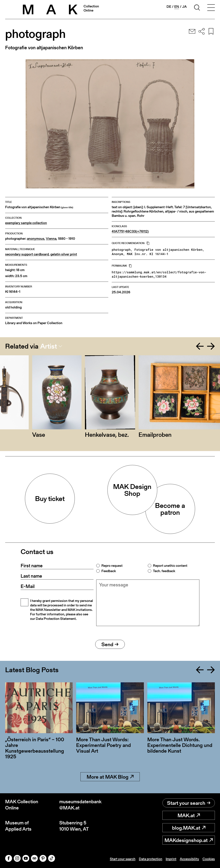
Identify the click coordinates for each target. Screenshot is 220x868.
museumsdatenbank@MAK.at (80, 805)
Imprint (171, 859)
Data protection (151, 859)
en (177, 7)
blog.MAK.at (189, 828)
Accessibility (189, 859)
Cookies (209, 859)
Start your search (189, 803)
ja (184, 7)
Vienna (51, 239)
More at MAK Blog (110, 777)
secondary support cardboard (27, 254)
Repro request (112, 566)
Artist (49, 346)
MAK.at (189, 815)
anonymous (36, 239)
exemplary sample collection (26, 223)
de (169, 7)
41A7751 (118, 231)
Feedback (109, 571)
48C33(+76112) (137, 231)
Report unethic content (170, 566)
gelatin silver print (64, 254)
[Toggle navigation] (211, 8)
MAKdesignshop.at (189, 840)
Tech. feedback (164, 571)
